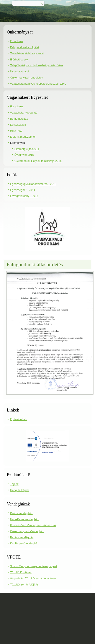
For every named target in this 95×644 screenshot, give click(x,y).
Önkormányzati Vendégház (27, 531)
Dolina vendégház (21, 513)
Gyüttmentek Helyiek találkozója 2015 (38, 161)
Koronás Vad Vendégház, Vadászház (33, 525)
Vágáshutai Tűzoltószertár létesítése (33, 578)
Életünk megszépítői (23, 137)
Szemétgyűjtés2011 (27, 149)
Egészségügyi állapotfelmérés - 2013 (33, 184)
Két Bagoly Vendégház (24, 543)
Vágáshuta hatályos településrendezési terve (38, 84)
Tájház (14, 484)
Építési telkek (18, 419)
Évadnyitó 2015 (24, 155)
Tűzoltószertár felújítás (24, 585)
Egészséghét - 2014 (23, 190)
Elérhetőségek (19, 59)
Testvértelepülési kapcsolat (27, 53)
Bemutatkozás (19, 119)
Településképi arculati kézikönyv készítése (36, 65)
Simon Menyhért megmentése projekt (33, 566)
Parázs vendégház (22, 537)
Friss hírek (17, 41)
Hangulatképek (19, 490)
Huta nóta (16, 131)
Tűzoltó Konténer (21, 572)
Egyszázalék (18, 125)
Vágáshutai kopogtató (24, 113)
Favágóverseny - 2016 (24, 196)
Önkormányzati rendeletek (26, 78)
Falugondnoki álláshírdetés (35, 264)
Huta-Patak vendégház (24, 519)
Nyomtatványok (20, 71)
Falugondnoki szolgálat (24, 47)
